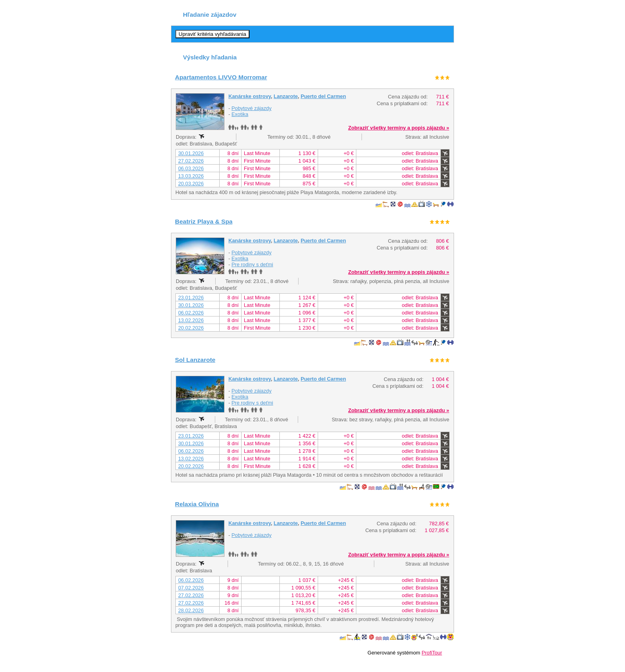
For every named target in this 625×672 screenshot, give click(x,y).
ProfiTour (432, 653)
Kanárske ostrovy (250, 96)
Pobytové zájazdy (252, 108)
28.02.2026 (191, 610)
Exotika (240, 114)
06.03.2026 (191, 168)
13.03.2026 (191, 176)
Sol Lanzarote (195, 360)
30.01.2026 (191, 153)
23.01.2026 (191, 298)
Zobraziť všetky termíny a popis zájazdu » (399, 128)
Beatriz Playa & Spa (204, 221)
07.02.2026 (191, 588)
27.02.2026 (191, 161)
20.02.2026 (191, 328)
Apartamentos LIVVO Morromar (221, 77)
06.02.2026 (191, 313)
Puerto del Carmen (323, 96)
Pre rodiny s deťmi (252, 264)
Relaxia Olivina (197, 504)
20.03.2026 (191, 184)
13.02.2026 (191, 320)
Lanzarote (286, 96)
